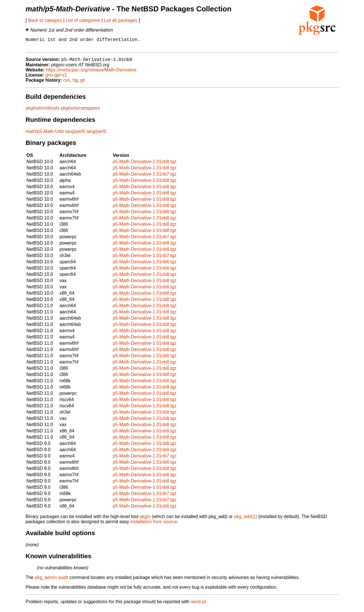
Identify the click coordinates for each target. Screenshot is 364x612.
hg (75, 83)
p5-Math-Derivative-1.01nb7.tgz (144, 177)
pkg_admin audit (51, 581)
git (83, 83)
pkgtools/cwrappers (80, 111)
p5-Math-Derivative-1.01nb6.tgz (144, 265)
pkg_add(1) (246, 520)
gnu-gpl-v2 (56, 78)
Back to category (45, 20)
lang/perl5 (75, 134)
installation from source (154, 525)
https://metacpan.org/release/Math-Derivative (91, 73)
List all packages (121, 20)
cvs (67, 83)
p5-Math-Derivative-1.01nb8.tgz (144, 165)
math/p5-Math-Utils (45, 134)
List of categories (83, 20)
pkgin (145, 520)
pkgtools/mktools (43, 111)
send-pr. (199, 605)
